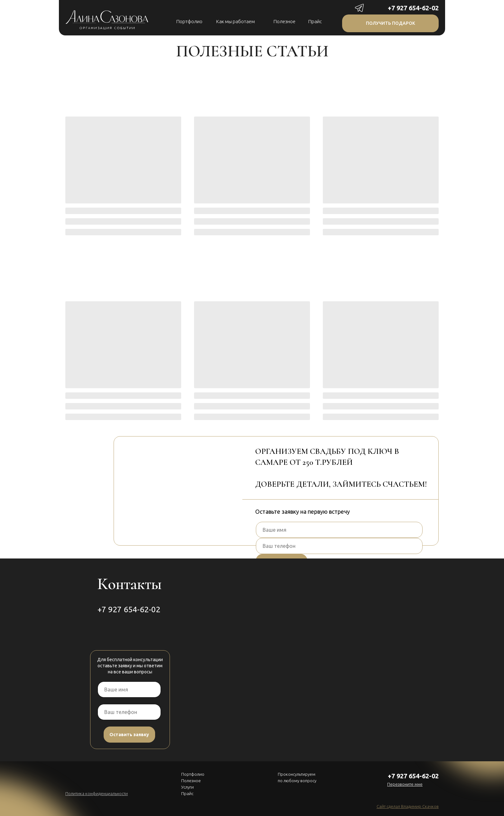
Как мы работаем (236, 21)
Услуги (187, 787)
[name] (339, 530)
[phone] (339, 546)
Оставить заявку (129, 735)
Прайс (315, 21)
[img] (381, 8)
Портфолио (189, 21)
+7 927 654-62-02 (413, 8)
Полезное (285, 21)
